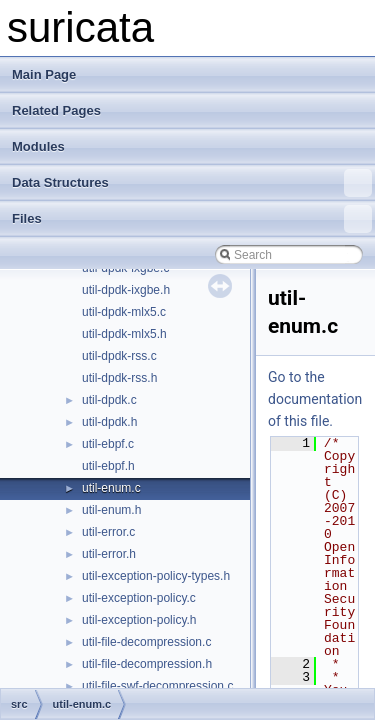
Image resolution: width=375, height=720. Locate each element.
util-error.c (108, 532)
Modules (38, 146)
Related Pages (56, 110)
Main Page (44, 74)
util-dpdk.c (109, 400)
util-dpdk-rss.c (119, 356)
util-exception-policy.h (139, 620)
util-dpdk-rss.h (119, 378)
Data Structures (192, 183)
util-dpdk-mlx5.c (124, 312)
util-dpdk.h (109, 422)
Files (192, 219)
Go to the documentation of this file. (315, 399)
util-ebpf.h (108, 466)
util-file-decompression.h (147, 664)
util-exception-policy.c (139, 598)
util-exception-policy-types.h (156, 576)
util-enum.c (111, 488)
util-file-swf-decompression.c (157, 686)
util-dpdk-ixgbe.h (126, 290)
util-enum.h (111, 510)
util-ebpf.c (108, 444)
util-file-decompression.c (146, 642)
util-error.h (109, 554)
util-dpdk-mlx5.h (124, 334)
